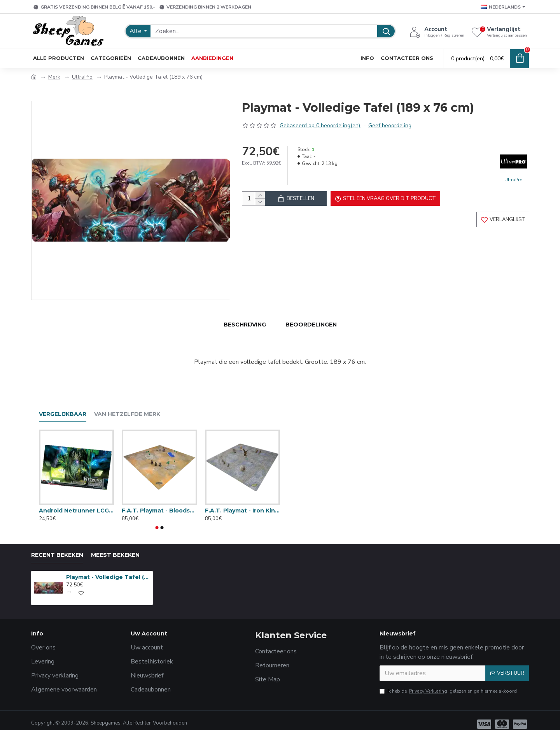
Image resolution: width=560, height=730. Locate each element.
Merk (54, 77)
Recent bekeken (57, 548)
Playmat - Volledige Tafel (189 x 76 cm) (108, 570)
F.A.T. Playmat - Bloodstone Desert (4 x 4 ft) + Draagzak (159, 503)
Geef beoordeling (390, 125)
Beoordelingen (311, 325)
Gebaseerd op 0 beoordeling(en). (320, 125)
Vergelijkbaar (63, 407)
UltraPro (82, 77)
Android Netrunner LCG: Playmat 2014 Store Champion (76, 503)
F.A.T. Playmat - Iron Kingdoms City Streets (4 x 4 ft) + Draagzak (242, 503)
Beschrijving (245, 325)
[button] (157, 520)
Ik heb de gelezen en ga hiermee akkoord (448, 684)
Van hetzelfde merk (127, 407)
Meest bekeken (115, 548)
